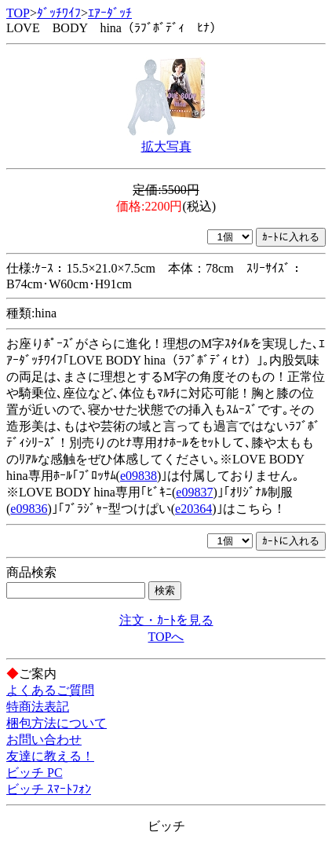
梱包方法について (57, 723)
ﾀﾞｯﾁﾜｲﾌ (59, 13)
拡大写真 (166, 146)
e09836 (29, 509)
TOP (18, 13)
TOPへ (166, 637)
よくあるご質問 (50, 690)
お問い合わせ (44, 740)
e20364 (193, 509)
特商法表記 (38, 707)
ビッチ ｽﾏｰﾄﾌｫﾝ (49, 789)
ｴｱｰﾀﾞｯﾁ (110, 13)
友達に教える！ (50, 756)
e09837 (194, 492)
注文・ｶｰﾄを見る (166, 620)
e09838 (139, 476)
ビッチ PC (35, 773)
